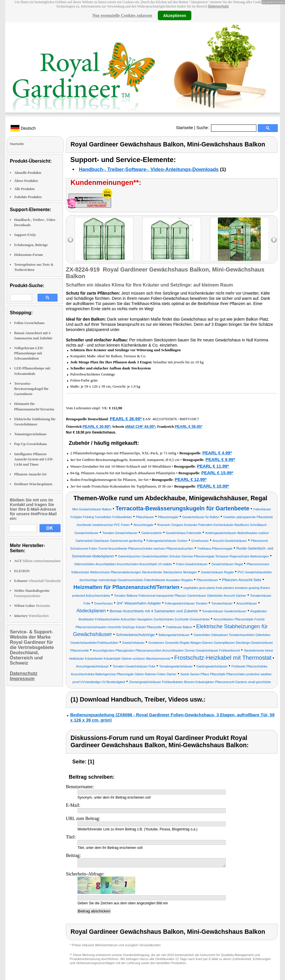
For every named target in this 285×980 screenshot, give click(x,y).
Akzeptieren (174, 15)
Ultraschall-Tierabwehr (37, 581)
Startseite (185, 128)
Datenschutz (218, 6)
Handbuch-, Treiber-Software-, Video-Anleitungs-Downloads (149, 169)
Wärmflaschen (31, 616)
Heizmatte (32, 606)
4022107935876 (165, 419)
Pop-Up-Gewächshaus (30, 444)
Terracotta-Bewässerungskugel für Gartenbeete (31, 389)
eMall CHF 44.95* (140, 426)
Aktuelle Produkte (28, 173)
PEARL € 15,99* (217, 473)
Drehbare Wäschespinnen (33, 484)
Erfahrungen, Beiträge (31, 245)
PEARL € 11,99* (213, 466)
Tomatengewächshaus (30, 434)
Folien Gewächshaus (29, 323)
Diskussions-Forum (28, 255)
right (274, 240)
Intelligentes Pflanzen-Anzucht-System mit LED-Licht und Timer (34, 459)
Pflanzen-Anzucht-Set (30, 474)
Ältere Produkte (26, 181)
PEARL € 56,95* (188, 426)
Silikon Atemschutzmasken (37, 561)
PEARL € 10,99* (213, 486)
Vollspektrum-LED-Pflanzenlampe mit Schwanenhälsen (29, 353)
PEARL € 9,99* (220, 459)
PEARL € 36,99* (126, 419)
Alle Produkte (24, 189)
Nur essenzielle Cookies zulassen (122, 15)
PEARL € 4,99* (217, 453)
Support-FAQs (25, 235)
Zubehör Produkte (28, 197)
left (70, 240)
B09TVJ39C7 (189, 419)
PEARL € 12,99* (191, 479)
